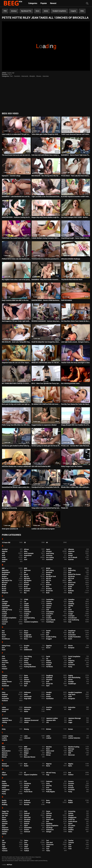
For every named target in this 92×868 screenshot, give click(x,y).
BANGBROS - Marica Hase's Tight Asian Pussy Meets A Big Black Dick (76, 155)
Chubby (71, 606)
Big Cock (71, 579)
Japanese (27, 718)
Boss (48, 587)
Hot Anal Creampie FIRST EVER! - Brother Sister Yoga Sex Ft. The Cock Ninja (76, 217)
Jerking (4, 722)
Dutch (70, 639)
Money (48, 755)
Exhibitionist (28, 650)
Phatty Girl (65, 508)
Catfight (4, 604)
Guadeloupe (72, 684)
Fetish (26, 661)
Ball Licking (50, 570)
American (71, 551)
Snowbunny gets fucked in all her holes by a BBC (16, 446)
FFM (5, 11)
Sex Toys (5, 815)
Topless (4, 849)
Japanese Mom (7, 720)
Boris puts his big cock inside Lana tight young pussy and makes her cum (16, 404)
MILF (4, 747)
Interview (46, 76)
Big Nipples (28, 581)
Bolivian (49, 585)
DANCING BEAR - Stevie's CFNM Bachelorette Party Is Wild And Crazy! (46, 300)
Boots (26, 587)
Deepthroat (72, 631)
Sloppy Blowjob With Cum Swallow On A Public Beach (76, 425)
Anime (46, 11)
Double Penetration (74, 637)
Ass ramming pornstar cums (70, 383)
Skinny (4, 819)
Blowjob (32, 76)
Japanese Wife (51, 720)
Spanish (27, 824)
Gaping (71, 676)
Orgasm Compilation (31, 775)
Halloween (27, 692)
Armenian (49, 555)
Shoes (4, 817)
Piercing (49, 786)
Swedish (5, 832)
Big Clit (48, 579)
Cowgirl (49, 616)
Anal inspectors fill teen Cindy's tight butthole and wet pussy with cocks (16, 321)
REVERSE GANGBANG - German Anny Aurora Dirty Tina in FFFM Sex (46, 321)
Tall (3, 841)
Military (49, 753)
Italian (26, 711)
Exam (4, 650)
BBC (3, 568)
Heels (26, 695)
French (4, 667)
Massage (71, 749)
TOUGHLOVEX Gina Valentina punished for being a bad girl (46, 259)
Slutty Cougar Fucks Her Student (72, 466)
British (4, 591)
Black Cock (72, 583)
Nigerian (49, 764)
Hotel (70, 697)
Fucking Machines (30, 667)
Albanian (71, 549)
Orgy (48, 775)
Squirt (26, 826)
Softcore (5, 822)
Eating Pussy (6, 646)
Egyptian (49, 646)
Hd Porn (9, 865)
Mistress (5, 755)
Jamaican (5, 718)
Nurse (48, 766)
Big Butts (27, 579)
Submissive (50, 830)
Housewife (5, 699)
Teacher (71, 841)
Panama (71, 781)
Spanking (49, 824)
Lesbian (49, 738)
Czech (4, 624)
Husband (5, 701)
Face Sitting (28, 657)
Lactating (5, 736)
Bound (4, 589)
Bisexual (5, 583)
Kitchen (49, 729)
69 (47, 543)
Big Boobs (72, 576)
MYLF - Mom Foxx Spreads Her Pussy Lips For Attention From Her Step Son (46, 383)
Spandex (5, 824)
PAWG (4, 781)
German (4, 678)
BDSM (48, 568)
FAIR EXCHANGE (67, 300)
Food (4, 665)
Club (48, 610)
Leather (4, 738)
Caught (26, 604)
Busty (70, 593)
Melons (71, 751)
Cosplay (27, 614)
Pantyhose (27, 784)
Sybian (4, 834)
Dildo (82, 11)
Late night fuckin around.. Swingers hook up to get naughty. (76, 342)
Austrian (71, 560)
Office (4, 773)
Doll (47, 635)
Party (48, 784)
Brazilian (49, 589)
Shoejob (71, 815)
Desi (3, 633)
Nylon (70, 766)
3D (25, 543)
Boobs (4, 587)
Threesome (50, 845)
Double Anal (28, 637)
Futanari (5, 669)
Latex (26, 736)
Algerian (5, 551)
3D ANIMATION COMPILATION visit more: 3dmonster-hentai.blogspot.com (46, 404)
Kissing (26, 729)
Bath (70, 572)
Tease (4, 843)
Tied (11, 76)
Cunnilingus (50, 622)
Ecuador (27, 646)
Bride (70, 589)
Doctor (4, 635)
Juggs (70, 722)
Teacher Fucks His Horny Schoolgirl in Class (75, 363)
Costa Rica (50, 614)
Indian (4, 707)
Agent (48, 549)
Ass (25, 557)
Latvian (71, 736)
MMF (26, 747)
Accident (5, 549)
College (4, 612)
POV (26, 781)
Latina (48, 736)
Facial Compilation (74, 657)
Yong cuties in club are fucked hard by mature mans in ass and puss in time (46, 508)
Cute (70, 622)
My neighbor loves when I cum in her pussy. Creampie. (16, 280)
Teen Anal (49, 843)
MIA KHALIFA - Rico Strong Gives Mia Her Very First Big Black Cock (46, 176)
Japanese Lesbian (52, 718)
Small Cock (50, 819)
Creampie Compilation (9, 618)
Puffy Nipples (50, 792)
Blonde (4, 585)
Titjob (26, 847)
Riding (70, 800)
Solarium (27, 822)
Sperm (70, 824)
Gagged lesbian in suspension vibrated (44, 425)
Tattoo (26, 841)
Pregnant (27, 790)
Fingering (71, 661)
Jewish (26, 722)
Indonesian (28, 707)
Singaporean (72, 817)
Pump (70, 792)
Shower (39, 76)
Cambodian (50, 600)
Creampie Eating (29, 618)
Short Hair (27, 817)
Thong (26, 845)
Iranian (48, 709)
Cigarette (5, 608)
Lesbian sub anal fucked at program (43, 529)
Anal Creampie (29, 553)
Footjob (49, 665)
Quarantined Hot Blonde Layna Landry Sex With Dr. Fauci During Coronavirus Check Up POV (16, 487)
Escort (48, 648)
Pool (48, 788)
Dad (3, 631)
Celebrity (49, 604)
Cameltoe (71, 600)
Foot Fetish (28, 665)
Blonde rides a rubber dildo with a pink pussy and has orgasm (76, 487)
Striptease (5, 830)
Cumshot (17, 76)
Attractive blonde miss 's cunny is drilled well (16, 466)
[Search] (87, 4)
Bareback (49, 572)
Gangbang (49, 676)
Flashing (49, 663)
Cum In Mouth (51, 620)
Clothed (27, 610)
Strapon (71, 828)
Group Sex (49, 684)
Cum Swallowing (74, 620)
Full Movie (49, 667)
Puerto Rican (28, 792)
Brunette (27, 591)
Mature (26, 751)
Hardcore (5, 695)
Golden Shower (7, 682)
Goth (48, 682)
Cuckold (5, 620)
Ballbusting (72, 570)
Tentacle (71, 843)
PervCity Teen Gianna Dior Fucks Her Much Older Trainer (76, 404)
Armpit (70, 555)
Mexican (5, 753)
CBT (3, 600)
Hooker (48, 697)
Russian (27, 805)
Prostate (49, 790)
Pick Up (27, 786)
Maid (4, 749)
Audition (5, 560)
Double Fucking (51, 637)
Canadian (5, 602)
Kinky (4, 729)
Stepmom (5, 828)
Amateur (14, 11)
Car (25, 602)
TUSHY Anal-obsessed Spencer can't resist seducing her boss (76, 134)
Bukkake (71, 591)
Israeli (4, 711)
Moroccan (72, 755)
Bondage (71, 585)
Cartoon (49, 602)
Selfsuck (49, 813)
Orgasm (4, 775)
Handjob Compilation (59, 11)
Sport (4, 826)
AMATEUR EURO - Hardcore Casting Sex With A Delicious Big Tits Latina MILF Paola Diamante (16, 217)
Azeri (4, 562)
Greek (26, 684)
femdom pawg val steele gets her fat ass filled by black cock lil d (46, 446)
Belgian (4, 576)
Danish (48, 631)
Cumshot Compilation (31, 622)
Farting (26, 659)
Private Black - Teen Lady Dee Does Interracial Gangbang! (76, 176)
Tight (4, 847)
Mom (26, 755)
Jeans (70, 720)
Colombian (28, 612)
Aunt (26, 560)
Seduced (27, 813)
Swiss (70, 832)
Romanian (27, 803)
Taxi (47, 841)
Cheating (71, 604)
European (71, 648)
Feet (70, 659)
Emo (3, 648)
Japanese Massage (75, 718)
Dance (26, 631)
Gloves (70, 680)
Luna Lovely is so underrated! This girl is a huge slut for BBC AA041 (16, 134)
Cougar (71, 614)
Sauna (48, 811)
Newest (53, 3)
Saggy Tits (5, 811)
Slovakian (27, 819)
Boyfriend (27, 589)
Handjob (49, 692)
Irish (70, 709)
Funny (70, 667)
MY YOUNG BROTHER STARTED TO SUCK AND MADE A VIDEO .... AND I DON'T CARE (16, 383)
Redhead (27, 800)
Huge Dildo (28, 699)
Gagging (5, 676)
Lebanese (27, 738)
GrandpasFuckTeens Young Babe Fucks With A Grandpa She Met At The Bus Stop (46, 487)
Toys (48, 849)
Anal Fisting (50, 553)
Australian (49, 560)
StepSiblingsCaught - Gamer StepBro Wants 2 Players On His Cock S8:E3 (76, 238)
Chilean (27, 606)
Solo (48, 822)
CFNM (26, 600)
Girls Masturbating (74, 678)
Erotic (26, 648)
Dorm (38, 11)
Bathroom (5, 574)
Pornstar (71, 788)
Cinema (27, 608)
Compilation (50, 612)
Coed (70, 610)
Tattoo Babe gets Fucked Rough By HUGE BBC (46, 134)
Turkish (27, 851)
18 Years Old (6, 543)
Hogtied (4, 697)
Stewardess (28, 828)
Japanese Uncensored (31, 720)
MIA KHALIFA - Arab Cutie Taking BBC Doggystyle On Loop (16, 342)
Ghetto (26, 678)
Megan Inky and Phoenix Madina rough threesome (46, 217)
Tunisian (5, 851)
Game (26, 676)
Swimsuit (27, 832)
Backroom (27, 570)
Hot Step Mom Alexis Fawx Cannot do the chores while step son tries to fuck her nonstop (76, 321)
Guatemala (5, 686)
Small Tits (72, 819)
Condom (71, 612)
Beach (26, 574)
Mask (48, 749)
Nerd (26, 764)
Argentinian (28, 555)
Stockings (49, 828)
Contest (4, 614)
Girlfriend (49, 678)
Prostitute (71, 790)
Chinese (49, 606)
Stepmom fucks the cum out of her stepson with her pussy (16, 363)
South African (73, 822)
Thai (3, 845)
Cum (26, 620)
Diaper (26, 633)
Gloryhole (49, 680)
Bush (48, 593)
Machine (49, 747)
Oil (25, 773)
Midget (26, 753)
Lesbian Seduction (74, 738)
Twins (48, 851)
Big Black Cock (51, 576)
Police (4, 788)
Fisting (26, 663)
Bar (25, 572)
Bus (25, 593)
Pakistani (49, 781)
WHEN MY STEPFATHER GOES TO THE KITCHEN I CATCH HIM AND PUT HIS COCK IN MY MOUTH (46, 363)
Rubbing (5, 805)
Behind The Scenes (74, 574)
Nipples (71, 764)
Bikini (70, 581)
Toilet (48, 847)
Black (48, 583)
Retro (48, 800)
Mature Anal (50, 751)
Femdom (5, 661)
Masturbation (6, 751)
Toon (70, 847)
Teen (26, 843)
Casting (71, 602)
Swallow (71, 830)
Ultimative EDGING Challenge (71, 259)
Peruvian (71, 784)
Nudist (26, 766)
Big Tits (49, 581)
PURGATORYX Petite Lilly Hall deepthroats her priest (16, 259)
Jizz (47, 722)
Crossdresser (73, 618)
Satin (26, 811)
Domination (72, 635)
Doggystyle (28, 635)
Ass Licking (50, 557)
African (26, 549)
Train (70, 849)
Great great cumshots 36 (10, 529)
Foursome (72, 665)
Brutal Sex (49, 591)
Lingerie (73, 11)
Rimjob (4, 803)
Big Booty (5, 579)
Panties (4, 784)
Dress (26, 639)
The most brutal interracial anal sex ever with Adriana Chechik (16, 155)
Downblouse (6, 639)
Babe (70, 568)
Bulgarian (5, 593)
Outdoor (71, 775)
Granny (4, 684)
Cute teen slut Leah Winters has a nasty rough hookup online (46, 155)
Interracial (25, 76)
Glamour (5, 680)
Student (27, 830)
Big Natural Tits (26, 11)
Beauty (48, 574)
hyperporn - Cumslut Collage (11, 176)
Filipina (48, 661)
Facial (48, 657)
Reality (4, 800)
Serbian (71, 813)
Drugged (49, 639)
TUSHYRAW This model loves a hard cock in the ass (16, 238)
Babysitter (5, 570)
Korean (71, 729)
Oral (70, 773)
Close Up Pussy (7, 610)
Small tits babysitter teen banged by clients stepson (46, 342)
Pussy (4, 794)
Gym (26, 686)
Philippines (6, 786)
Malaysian (27, 749)
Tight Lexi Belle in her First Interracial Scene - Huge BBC (46, 197)
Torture (26, 849)
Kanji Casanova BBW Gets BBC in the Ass (15, 300)
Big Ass (27, 576)
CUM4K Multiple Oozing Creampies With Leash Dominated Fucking (46, 238)
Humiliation (50, 699)
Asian (4, 557)
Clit (69, 608)
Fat (47, 659)
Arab (3, 555)
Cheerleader (6, 606)
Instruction (72, 707)
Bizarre (26, 583)
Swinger (49, 832)
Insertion (49, 707)
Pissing (71, 786)
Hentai (48, 695)
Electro (71, 646)
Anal (3, 553)
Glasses (27, 680)
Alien (26, 551)
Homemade (28, 697)
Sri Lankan (72, 826)
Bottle (70, 587)
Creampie (71, 616)
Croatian (49, 618)
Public (4, 792)
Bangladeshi (6, 572)
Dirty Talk (71, 633)
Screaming (72, 811)
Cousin (26, 616)
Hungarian (72, 699)
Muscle (4, 757)
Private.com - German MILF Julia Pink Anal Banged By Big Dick (76, 446)
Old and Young (51, 773)
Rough (48, 803)
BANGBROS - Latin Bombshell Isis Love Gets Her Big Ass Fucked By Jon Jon (16, 197)
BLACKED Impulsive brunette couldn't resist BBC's (76, 197)
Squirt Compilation (52, 826)
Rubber (71, 803)
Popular (44, 3)
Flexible (71, 663)
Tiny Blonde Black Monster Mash (72, 280)
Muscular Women (30, 757)
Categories (33, 3)
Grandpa (71, 682)
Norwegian (5, 766)
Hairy (4, 692)
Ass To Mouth (73, 557)
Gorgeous (27, 682)
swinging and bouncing (9, 508)
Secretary (5, 813)
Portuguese (6, 790)
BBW (26, 568)
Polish (26, 788)
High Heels (72, 695)
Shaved (26, 815)
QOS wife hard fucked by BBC (41, 466)
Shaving (49, 815)
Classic (48, 608)
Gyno (48, 686)
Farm (4, 659)
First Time (5, 663)
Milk (70, 753)
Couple (4, 616)
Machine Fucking (74, 747)
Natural (4, 764)
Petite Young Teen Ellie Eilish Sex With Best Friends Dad (16, 425)
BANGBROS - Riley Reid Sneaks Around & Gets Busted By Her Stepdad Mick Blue (46, 280)
